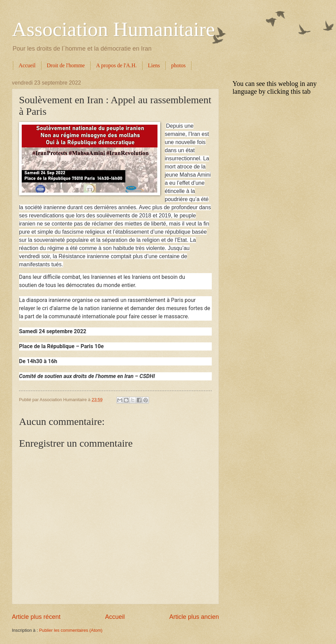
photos (178, 65)
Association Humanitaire (113, 29)
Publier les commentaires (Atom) (71, 630)
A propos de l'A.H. (116, 65)
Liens (154, 65)
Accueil (27, 65)
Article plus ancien (194, 617)
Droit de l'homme (66, 65)
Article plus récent (36, 617)
